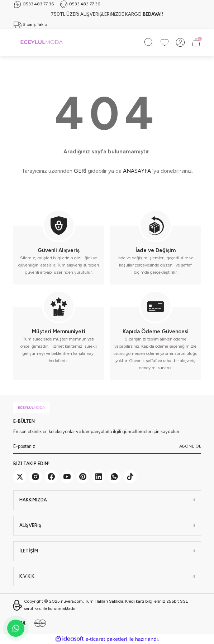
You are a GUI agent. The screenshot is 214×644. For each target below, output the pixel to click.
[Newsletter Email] (107, 446)
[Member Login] (180, 42)
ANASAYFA (137, 171)
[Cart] (196, 42)
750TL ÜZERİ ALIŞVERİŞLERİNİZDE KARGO (107, 14)
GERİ (80, 171)
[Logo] (42, 42)
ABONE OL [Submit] (190, 446)
